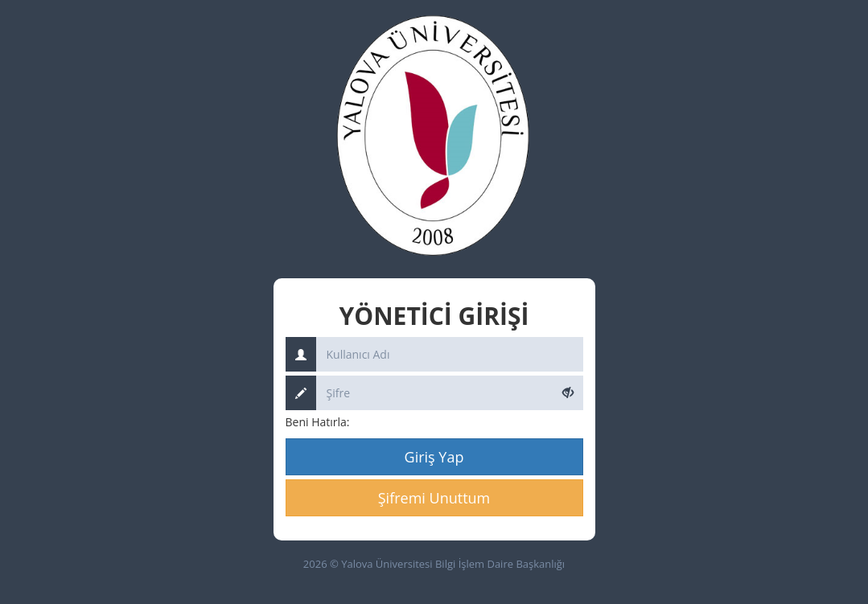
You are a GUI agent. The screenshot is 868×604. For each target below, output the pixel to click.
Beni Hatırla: (318, 422)
